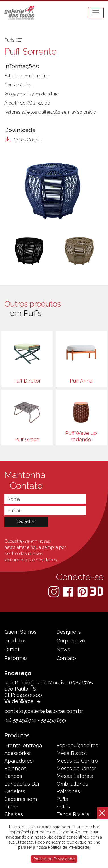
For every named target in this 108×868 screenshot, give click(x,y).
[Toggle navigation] (96, 13)
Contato (66, 658)
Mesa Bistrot (72, 753)
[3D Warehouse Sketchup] (97, 591)
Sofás (63, 807)
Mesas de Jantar (76, 768)
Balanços (15, 768)
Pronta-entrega (23, 745)
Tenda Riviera (73, 814)
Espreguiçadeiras (77, 745)
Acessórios (17, 753)
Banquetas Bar (22, 784)
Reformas (16, 658)
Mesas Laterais (75, 776)
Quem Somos (20, 632)
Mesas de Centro (77, 761)
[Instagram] (54, 591)
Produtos (15, 641)
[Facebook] (69, 591)
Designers (69, 632)
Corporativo (71, 641)
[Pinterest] (83, 591)
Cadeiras (15, 791)
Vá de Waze (23, 701)
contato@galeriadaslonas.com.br (44, 711)
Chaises (14, 814)
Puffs (62, 799)
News (63, 649)
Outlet (12, 649)
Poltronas (68, 791)
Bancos (13, 776)
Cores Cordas (23, 140)
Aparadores (18, 761)
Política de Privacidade (54, 859)
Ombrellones (72, 784)
